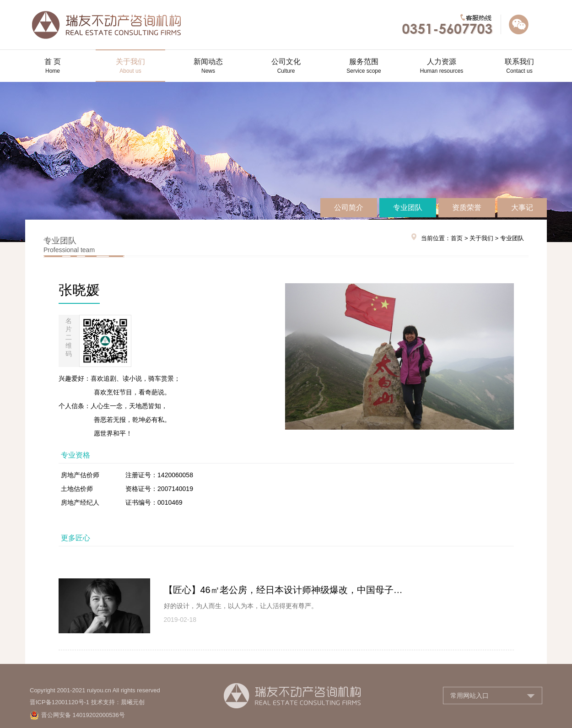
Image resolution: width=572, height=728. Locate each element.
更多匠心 (76, 538)
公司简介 (349, 208)
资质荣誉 (467, 208)
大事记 (522, 208)
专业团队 (408, 208)
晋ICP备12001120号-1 (59, 702)
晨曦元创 (133, 702)
